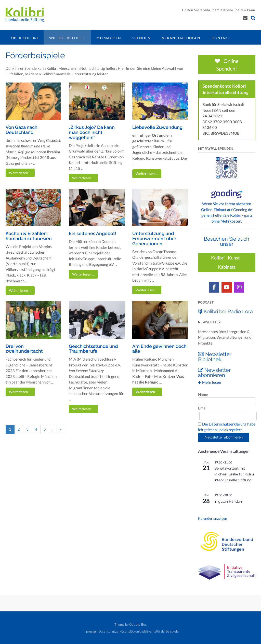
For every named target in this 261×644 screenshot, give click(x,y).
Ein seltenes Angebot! (93, 233)
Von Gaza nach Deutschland (22, 130)
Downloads (138, 631)
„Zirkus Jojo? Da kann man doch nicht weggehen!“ (92, 132)
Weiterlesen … (20, 173)
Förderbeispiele (167, 631)
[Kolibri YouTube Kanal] (227, 287)
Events (151, 631)
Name (203, 394)
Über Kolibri (25, 38)
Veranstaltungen (181, 38)
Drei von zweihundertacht (24, 349)
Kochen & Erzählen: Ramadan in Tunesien (29, 236)
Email (203, 408)
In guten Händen (228, 501)
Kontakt (221, 38)
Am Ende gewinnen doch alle (159, 349)
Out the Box (138, 624)
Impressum (90, 631)
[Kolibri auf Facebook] (214, 287)
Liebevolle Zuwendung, (158, 127)
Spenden (141, 38)
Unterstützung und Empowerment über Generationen (154, 238)
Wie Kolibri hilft (67, 38)
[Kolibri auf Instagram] (239, 287)
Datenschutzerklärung (114, 631)
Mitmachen (109, 38)
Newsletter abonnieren (214, 372)
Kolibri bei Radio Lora (225, 311)
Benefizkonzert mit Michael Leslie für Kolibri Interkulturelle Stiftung (235, 474)
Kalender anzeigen (213, 518)
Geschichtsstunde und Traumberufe (93, 349)
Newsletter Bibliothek (215, 357)
